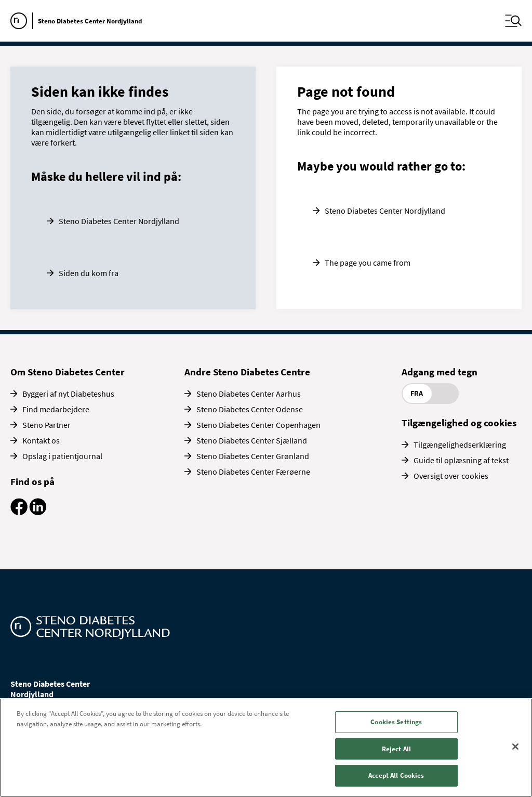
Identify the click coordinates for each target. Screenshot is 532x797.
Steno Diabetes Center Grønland (253, 456)
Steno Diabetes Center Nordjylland (119, 221)
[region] (266, 748)
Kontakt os (41, 440)
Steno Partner (46, 425)
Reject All (396, 749)
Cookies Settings (396, 722)
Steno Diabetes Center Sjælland (252, 440)
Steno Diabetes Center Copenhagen (258, 425)
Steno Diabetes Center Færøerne (253, 472)
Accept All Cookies (396, 775)
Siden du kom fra (89, 273)
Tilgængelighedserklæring (460, 445)
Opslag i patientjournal (62, 456)
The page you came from (368, 263)
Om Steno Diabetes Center (68, 372)
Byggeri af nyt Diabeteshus (68, 394)
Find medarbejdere (56, 409)
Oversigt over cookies (451, 476)
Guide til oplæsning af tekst (461, 460)
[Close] (515, 747)
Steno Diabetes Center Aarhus (249, 394)
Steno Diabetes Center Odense (250, 409)
